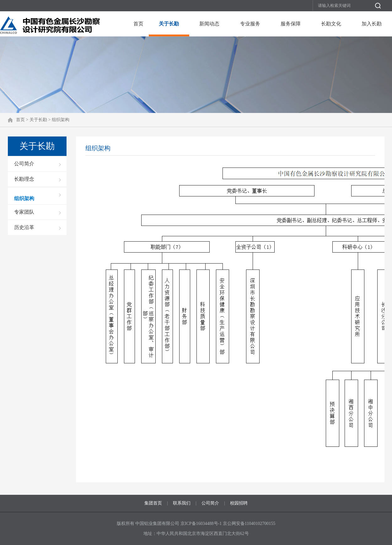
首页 (138, 24)
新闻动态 (209, 24)
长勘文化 (331, 24)
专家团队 (24, 212)
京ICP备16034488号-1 (202, 524)
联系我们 (182, 503)
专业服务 (250, 24)
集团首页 (153, 503)
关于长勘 (169, 24)
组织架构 (61, 120)
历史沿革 (24, 227)
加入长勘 (372, 24)
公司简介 (24, 164)
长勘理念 (24, 179)
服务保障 (291, 24)
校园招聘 (239, 503)
